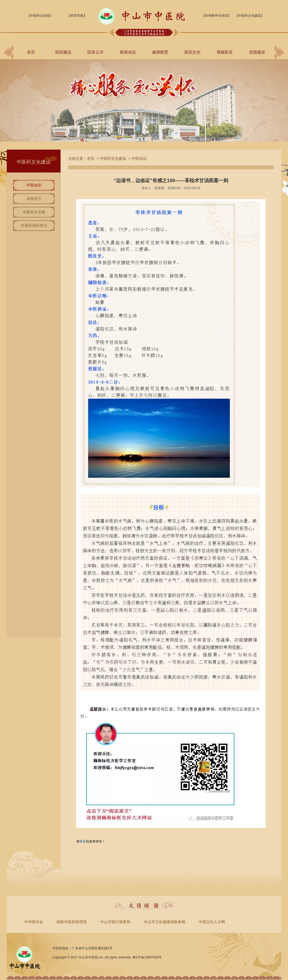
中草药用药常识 (34, 225)
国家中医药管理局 (72, 922)
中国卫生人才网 (212, 922)
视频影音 (225, 52)
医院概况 (63, 52)
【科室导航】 (77, 16)
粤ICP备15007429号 (147, 957)
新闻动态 (128, 52)
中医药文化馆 (34, 212)
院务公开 (96, 52)
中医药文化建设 (113, 158)
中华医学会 (34, 922)
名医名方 (34, 199)
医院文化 (192, 52)
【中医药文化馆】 (40, 16)
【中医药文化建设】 (250, 16)
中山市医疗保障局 (115, 922)
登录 (83, 841)
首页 (31, 52)
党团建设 (257, 52)
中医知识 (34, 185)
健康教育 (160, 52)
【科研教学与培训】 (216, 16)
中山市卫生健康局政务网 (164, 922)
